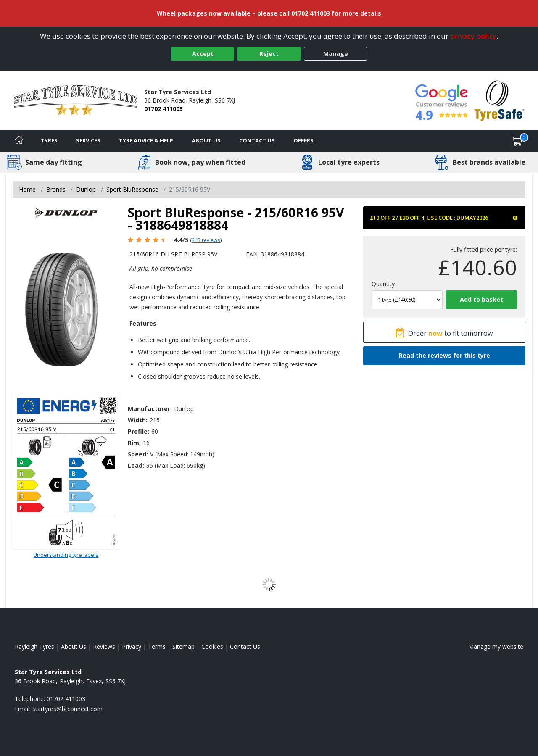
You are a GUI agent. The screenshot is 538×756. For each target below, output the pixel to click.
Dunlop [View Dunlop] (86, 189)
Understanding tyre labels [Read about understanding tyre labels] (66, 555)
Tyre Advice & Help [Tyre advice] (146, 140)
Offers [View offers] (303, 140)
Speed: (138, 454)
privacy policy (473, 36)
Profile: (138, 431)
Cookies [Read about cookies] (212, 647)
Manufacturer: (150, 409)
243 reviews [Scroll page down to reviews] (206, 240)
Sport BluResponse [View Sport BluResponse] (132, 189)
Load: (136, 465)
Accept (203, 54)
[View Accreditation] (500, 100)
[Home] (19, 141)
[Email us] (67, 709)
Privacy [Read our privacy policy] (132, 647)
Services (88, 140)
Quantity (383, 284)
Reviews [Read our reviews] (104, 647)
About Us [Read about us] (74, 647)
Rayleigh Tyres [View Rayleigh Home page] (34, 647)
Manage (336, 54)
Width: (138, 420)
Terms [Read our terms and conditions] (157, 647)
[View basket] (517, 141)
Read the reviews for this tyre (444, 355)
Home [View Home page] (27, 189)
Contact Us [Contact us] (257, 140)
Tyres (49, 140)
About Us (206, 140)
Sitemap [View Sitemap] (183, 647)
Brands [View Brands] (56, 189)
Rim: (134, 443)
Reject (269, 54)
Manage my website (496, 647)
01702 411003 (164, 109)
